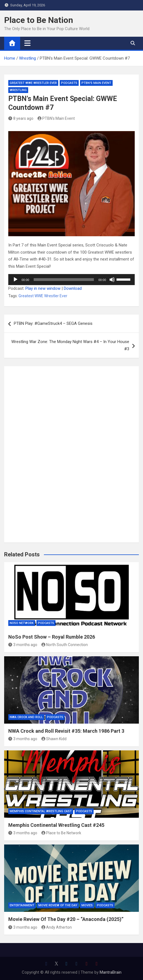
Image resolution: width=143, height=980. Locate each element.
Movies (87, 905)
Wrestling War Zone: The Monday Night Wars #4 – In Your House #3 (70, 345)
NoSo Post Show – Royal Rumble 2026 (52, 637)
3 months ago (23, 645)
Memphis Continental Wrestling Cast (41, 811)
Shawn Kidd (54, 739)
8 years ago (21, 118)
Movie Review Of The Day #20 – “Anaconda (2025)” (66, 919)
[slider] (64, 280)
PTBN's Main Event (96, 83)
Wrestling (18, 90)
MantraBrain (111, 972)
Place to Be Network (61, 833)
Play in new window (43, 288)
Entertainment (22, 905)
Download (73, 288)
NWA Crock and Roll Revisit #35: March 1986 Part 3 (66, 731)
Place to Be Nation (39, 20)
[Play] (15, 280)
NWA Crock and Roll (26, 717)
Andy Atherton (57, 927)
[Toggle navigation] (27, 43)
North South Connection (65, 645)
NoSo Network (22, 623)
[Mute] (112, 280)
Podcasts (69, 83)
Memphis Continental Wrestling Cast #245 (56, 825)
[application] (71, 280)
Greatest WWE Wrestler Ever (33, 83)
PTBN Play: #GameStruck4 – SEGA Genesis (53, 323)
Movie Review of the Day (58, 905)
